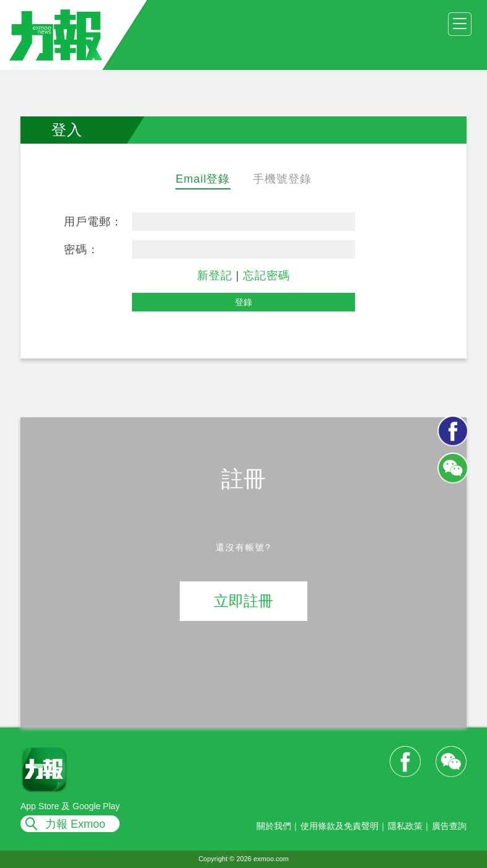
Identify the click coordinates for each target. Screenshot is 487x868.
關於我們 (274, 826)
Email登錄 (203, 179)
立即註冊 (243, 601)
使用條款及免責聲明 (340, 826)
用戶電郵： (93, 222)
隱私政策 (405, 826)
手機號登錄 (282, 179)
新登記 (215, 276)
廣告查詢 (449, 826)
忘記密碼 (266, 276)
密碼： (81, 250)
